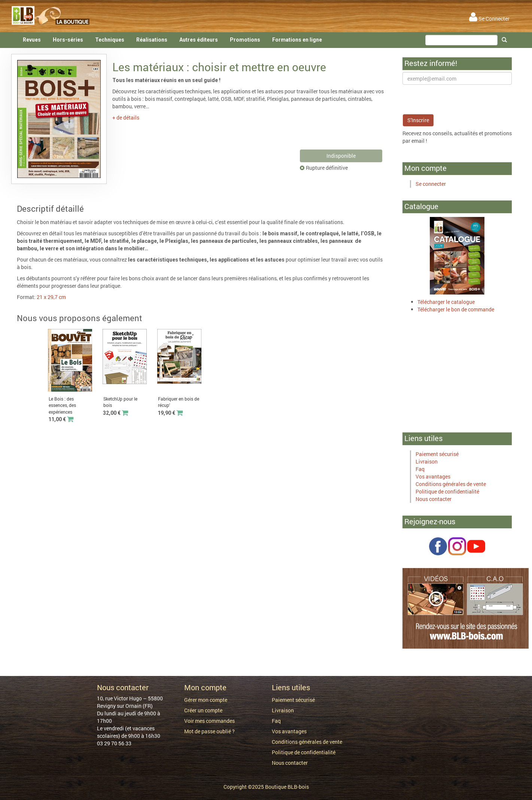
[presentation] (459, 99)
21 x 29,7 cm (51, 297)
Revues (32, 40)
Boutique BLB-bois (287, 787)
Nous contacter (434, 499)
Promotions (245, 40)
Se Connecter (489, 19)
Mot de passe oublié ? (209, 731)
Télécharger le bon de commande (456, 309)
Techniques (110, 40)
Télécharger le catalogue (446, 302)
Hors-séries (68, 40)
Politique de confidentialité (447, 491)
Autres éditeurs (199, 40)
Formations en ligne (297, 40)
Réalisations (152, 40)
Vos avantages (433, 476)
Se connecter (431, 184)
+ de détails (126, 117)
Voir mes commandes (209, 721)
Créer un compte (203, 710)
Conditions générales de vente (451, 484)
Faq (420, 469)
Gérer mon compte (206, 700)
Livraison (427, 461)
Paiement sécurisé (437, 454)
